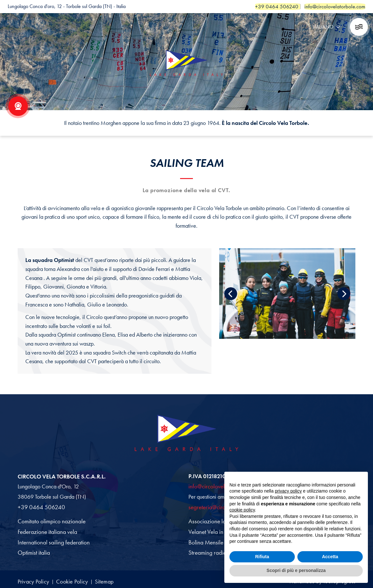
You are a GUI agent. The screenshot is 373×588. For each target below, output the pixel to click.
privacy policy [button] (288, 491)
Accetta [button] (330, 557)
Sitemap (118, 578)
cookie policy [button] (242, 510)
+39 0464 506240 (39, 506)
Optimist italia (33, 550)
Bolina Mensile (205, 540)
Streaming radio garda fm (216, 550)
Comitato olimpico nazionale (49, 520)
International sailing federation (51, 540)
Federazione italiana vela (46, 530)
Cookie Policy (80, 578)
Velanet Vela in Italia (211, 530)
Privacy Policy (35, 578)
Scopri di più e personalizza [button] (296, 570)
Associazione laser (209, 520)
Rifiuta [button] (262, 557)
